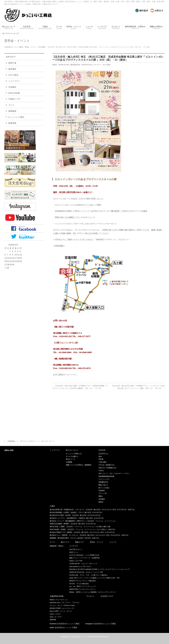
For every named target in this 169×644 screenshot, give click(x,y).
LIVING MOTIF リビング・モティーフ (83, 564)
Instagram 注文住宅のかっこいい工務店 (101, 624)
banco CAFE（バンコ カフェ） (61, 611)
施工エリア (65, 542)
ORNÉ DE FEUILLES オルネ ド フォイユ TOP (86, 572)
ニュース (113, 542)
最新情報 (12, 123)
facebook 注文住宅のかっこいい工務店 (65, 624)
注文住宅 (102, 450)
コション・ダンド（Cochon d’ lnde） (63, 605)
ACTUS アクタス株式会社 (79, 584)
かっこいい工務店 (16, 117)
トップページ (55, 450)
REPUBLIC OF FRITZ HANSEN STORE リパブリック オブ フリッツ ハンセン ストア (100, 569)
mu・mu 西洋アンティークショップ (83, 586)
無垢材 (101, 502)
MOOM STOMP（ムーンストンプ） (62, 608)
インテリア (74, 546)
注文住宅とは (103, 454)
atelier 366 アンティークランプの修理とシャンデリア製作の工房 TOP (95, 578)
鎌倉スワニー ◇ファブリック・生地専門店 (84, 558)
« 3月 (7, 268)
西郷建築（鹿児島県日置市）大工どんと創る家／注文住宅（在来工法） (75, 538)
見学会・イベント (97, 542)
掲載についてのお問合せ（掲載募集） (79, 465)
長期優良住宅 (103, 482)
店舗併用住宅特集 (57, 596)
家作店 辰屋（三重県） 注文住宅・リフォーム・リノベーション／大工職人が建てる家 (80, 527)
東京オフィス (71, 459)
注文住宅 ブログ (107, 596)
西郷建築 (12, 111)
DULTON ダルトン (76, 549)
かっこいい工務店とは (74, 454)
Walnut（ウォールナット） (59, 600)
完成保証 (102, 490)
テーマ (52, 542)
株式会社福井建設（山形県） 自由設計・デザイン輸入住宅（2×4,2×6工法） (76, 512)
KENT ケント (74, 552)
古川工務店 (107, 65)
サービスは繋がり (72, 456)
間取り (101, 496)
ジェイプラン (14, 81)
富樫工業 (12, 63)
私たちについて (72, 450)
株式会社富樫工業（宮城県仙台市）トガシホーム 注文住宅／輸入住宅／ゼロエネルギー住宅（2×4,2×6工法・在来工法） (93, 510)
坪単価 (101, 459)
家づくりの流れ (104, 488)
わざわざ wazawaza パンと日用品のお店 (84, 555)
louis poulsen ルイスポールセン (80, 566)
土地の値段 (102, 462)
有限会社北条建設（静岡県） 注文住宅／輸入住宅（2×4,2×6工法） (73, 524)
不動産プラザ (14, 99)
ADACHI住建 (14, 93)
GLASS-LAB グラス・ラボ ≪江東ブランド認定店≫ (89, 575)
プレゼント (90, 596)
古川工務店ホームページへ (65, 375)
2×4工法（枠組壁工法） (107, 465)
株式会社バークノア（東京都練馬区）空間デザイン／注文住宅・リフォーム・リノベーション (83, 521)
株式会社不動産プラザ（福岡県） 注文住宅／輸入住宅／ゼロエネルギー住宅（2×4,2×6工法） (83, 532)
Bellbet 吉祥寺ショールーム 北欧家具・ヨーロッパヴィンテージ (92, 592)
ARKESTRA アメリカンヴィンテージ (82, 589)
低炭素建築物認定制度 (106, 476)
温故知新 (53, 620)
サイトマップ (46, 441)
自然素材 (102, 499)
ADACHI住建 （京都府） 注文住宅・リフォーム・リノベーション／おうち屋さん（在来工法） (83, 529)
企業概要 (69, 462)
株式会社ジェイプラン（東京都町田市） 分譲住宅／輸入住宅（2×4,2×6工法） (77, 518)
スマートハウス (104, 479)
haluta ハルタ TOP (76, 561)
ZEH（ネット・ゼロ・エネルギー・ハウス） (114, 473)
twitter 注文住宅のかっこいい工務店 (63, 628)
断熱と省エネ (103, 485)
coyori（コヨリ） (56, 614)
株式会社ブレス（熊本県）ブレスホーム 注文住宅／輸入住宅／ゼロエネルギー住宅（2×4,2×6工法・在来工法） (90, 535)
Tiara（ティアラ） (56, 617)
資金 (100, 456)
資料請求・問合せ (57, 546)
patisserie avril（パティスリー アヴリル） (65, 603)
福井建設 (12, 69)
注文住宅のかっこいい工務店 (81, 637)
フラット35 (103, 493)
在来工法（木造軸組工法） (108, 468)
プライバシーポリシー (28, 441)
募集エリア (79, 542)
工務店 (52, 506)
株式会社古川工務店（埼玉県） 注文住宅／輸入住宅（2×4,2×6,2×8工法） (76, 515)
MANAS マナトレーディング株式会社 (83, 581)
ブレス (11, 105)
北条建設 (12, 87)
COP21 (101, 471)
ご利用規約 (11, 441)
